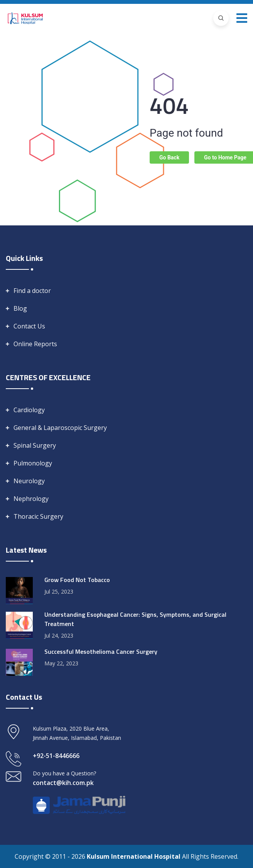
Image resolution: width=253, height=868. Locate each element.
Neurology (29, 481)
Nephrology (31, 499)
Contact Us (29, 326)
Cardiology (29, 410)
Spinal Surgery (35, 445)
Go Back (169, 157)
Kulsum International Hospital (134, 856)
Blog (20, 308)
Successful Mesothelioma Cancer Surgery (101, 651)
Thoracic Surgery (38, 516)
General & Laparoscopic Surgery (60, 428)
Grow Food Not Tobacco (77, 580)
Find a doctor (32, 291)
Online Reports (35, 344)
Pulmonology (33, 463)
